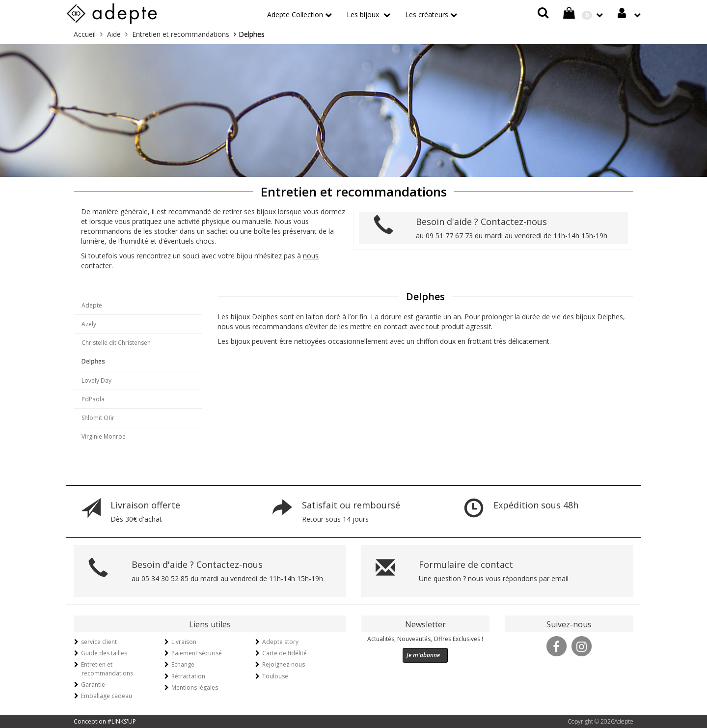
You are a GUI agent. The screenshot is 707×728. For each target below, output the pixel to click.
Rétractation (188, 676)
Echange (183, 664)
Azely (89, 324)
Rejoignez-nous (284, 664)
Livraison (184, 642)
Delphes (93, 361)
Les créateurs (427, 14)
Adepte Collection (295, 14)
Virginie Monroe (104, 436)
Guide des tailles (104, 653)
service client (99, 642)
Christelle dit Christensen (116, 343)
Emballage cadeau (107, 696)
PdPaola (93, 399)
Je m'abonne (423, 655)
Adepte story (280, 642)
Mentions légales (195, 687)
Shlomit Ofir (98, 418)
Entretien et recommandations (107, 669)
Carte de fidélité (285, 653)
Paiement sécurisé (197, 653)
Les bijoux (364, 14)
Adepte (92, 305)
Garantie (93, 685)
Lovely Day (96, 380)
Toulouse (275, 676)
